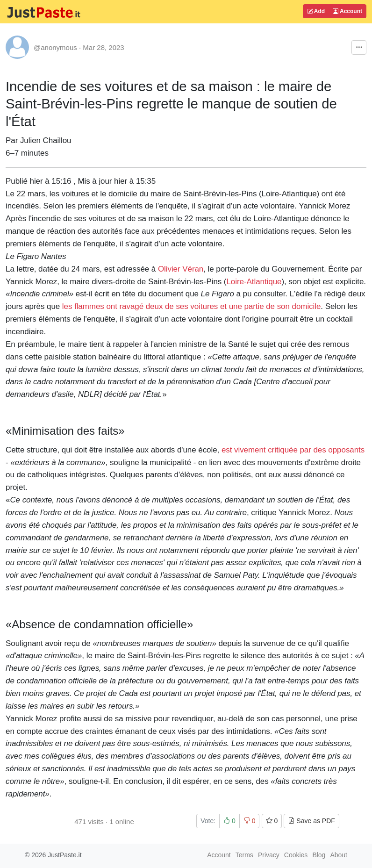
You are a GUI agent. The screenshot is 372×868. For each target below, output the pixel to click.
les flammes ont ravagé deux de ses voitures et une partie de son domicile (192, 306)
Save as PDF (311, 821)
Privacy (269, 855)
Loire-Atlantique (254, 282)
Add (316, 11)
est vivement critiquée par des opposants (293, 450)
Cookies (296, 855)
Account (347, 11)
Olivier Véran (181, 269)
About (339, 855)
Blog (319, 855)
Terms (244, 855)
